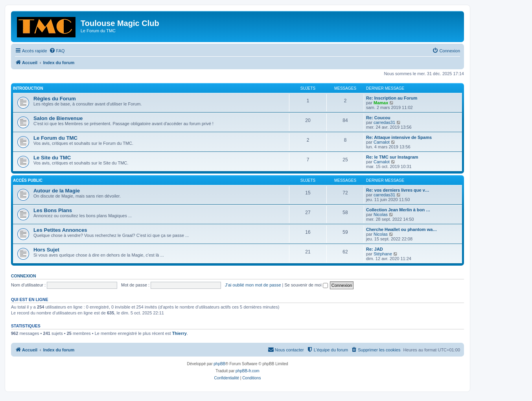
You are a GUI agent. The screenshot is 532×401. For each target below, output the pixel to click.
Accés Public (28, 180)
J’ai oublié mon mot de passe (253, 285)
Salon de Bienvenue (58, 118)
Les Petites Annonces (60, 230)
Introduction (28, 88)
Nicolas (381, 214)
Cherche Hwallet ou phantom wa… (401, 229)
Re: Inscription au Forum (392, 98)
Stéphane (383, 254)
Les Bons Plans (53, 210)
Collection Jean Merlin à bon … (398, 210)
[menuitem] (57, 51)
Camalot (382, 142)
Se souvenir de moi (306, 285)
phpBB (219, 364)
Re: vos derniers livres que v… (398, 190)
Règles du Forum (55, 99)
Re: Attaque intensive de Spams (399, 137)
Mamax (381, 103)
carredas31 (384, 122)
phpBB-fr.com (248, 371)
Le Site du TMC (52, 158)
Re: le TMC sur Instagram (392, 157)
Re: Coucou (378, 118)
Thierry (179, 333)
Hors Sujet (46, 250)
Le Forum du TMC (55, 138)
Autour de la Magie (57, 191)
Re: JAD (375, 249)
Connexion (24, 276)
